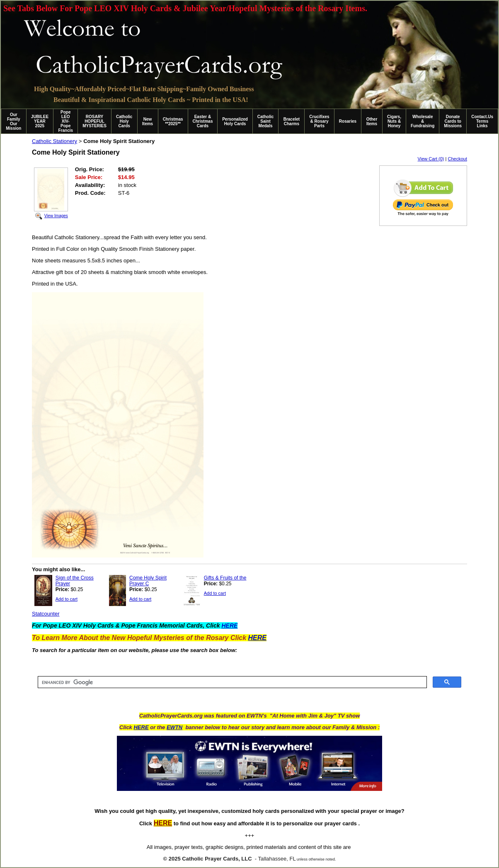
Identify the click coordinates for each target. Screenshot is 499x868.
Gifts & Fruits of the (225, 578)
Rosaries (348, 121)
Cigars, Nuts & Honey (394, 121)
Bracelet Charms (292, 121)
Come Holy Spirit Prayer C (148, 581)
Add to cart (67, 599)
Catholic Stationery (55, 141)
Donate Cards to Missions (453, 121)
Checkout (458, 159)
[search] (231, 682)
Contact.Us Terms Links (482, 121)
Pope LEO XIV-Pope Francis (65, 121)
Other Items (372, 121)
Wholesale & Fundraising (423, 121)
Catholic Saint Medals (265, 121)
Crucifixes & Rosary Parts (319, 121)
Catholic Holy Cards (124, 121)
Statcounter (46, 614)
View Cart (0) (431, 159)
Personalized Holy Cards (235, 121)
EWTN (174, 727)
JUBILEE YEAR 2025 (40, 121)
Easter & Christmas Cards (203, 121)
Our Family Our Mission (13, 121)
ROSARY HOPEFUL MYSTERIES (94, 121)
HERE (141, 727)
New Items (148, 121)
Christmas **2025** (173, 121)
